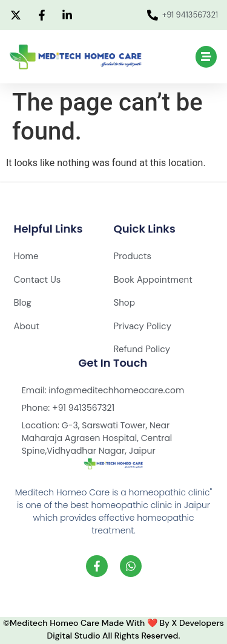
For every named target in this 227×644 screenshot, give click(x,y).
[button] (206, 57)
